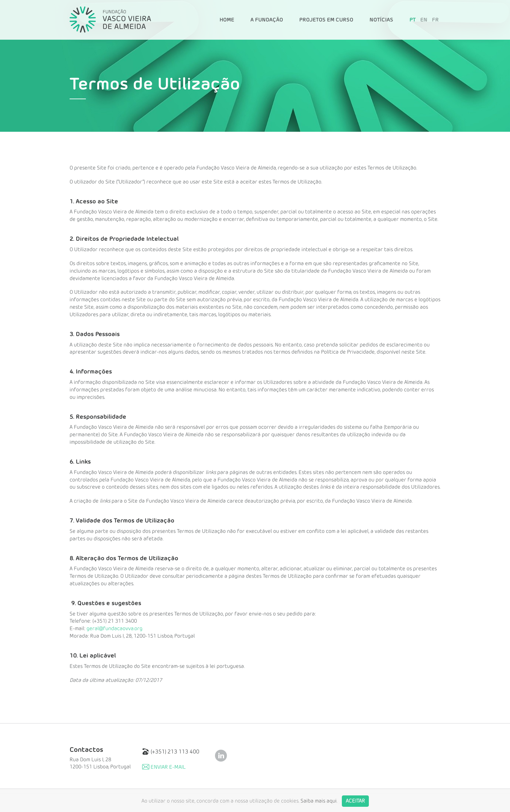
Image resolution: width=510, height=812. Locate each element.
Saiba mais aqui (319, 806)
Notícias (381, 20)
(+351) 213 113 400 (171, 752)
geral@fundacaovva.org (114, 629)
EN (424, 20)
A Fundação (267, 20)
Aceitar (355, 806)
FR (435, 20)
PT (413, 20)
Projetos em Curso (326, 20)
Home (227, 20)
